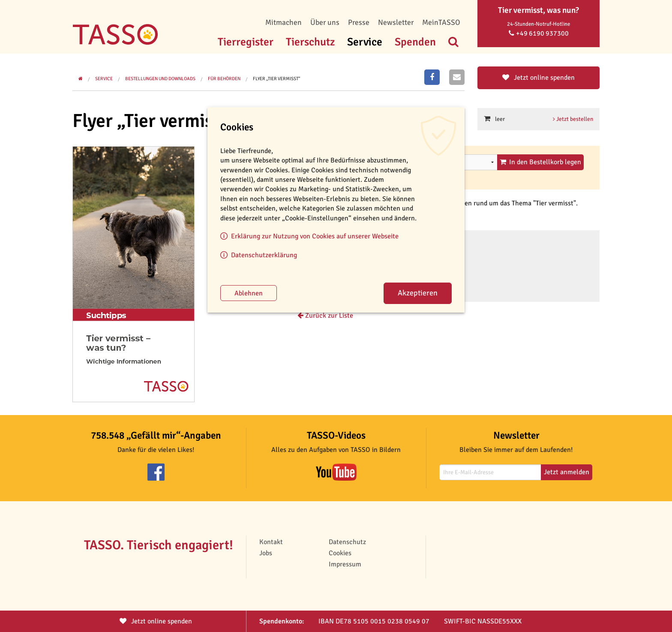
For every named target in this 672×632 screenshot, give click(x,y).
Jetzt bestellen (573, 119)
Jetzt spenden (156, 621)
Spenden (415, 42)
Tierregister (246, 42)
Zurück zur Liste (325, 316)
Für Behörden (224, 79)
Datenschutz (347, 542)
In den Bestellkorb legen (540, 162)
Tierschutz (310, 42)
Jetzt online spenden (538, 78)
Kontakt (271, 542)
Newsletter (396, 22)
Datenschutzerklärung (264, 255)
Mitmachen (283, 22)
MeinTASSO (441, 22)
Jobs (266, 553)
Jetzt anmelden (567, 472)
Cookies (340, 553)
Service (365, 42)
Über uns (325, 22)
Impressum (345, 564)
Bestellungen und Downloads (160, 79)
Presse (359, 22)
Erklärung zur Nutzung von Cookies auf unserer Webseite (315, 236)
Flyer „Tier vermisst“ (277, 79)
